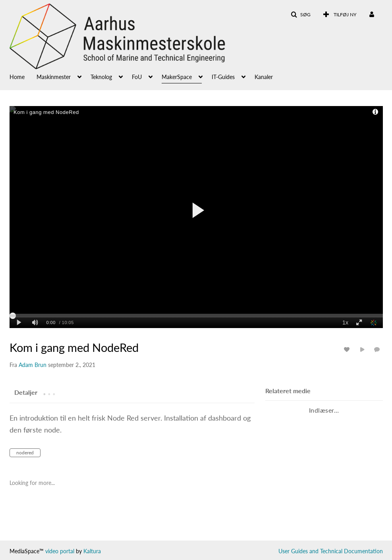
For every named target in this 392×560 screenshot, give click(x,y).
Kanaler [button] (264, 77)
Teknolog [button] (101, 77)
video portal (60, 551)
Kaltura (92, 551)
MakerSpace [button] (177, 77)
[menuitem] (23, 76)
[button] (301, 15)
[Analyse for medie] (348, 349)
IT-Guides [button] (223, 77)
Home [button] (17, 77)
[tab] (26, 392)
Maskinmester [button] (54, 77)
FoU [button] (137, 77)
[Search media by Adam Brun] (33, 365)
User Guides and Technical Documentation (331, 551)
